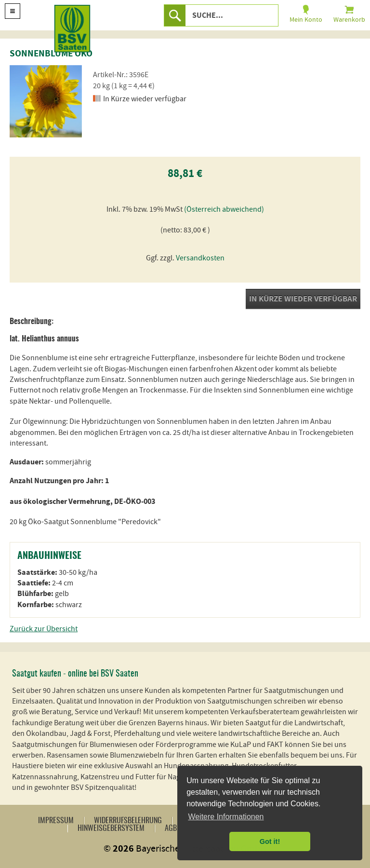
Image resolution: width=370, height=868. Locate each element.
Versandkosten (200, 258)
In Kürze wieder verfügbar (303, 299)
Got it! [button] (270, 841)
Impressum (56, 821)
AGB (171, 828)
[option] (46, 101)
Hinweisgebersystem (111, 828)
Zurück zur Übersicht (44, 629)
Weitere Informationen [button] (226, 817)
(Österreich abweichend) (224, 209)
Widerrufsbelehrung (128, 821)
